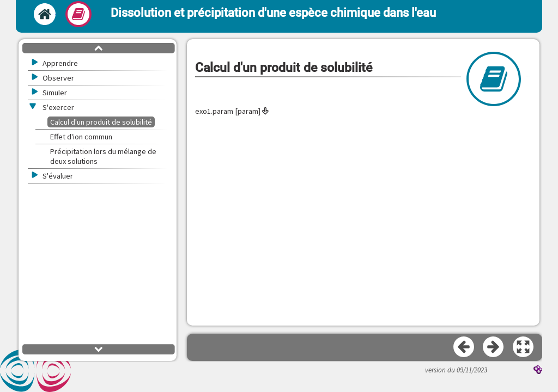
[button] (524, 347)
